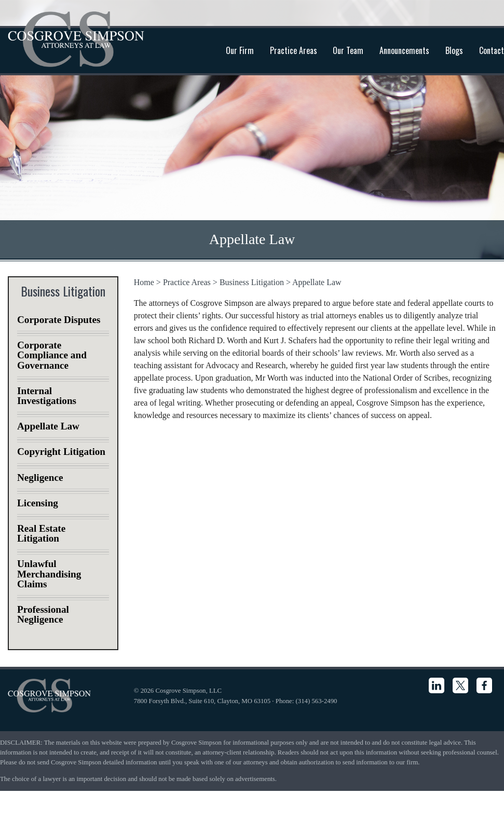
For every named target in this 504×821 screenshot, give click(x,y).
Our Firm (240, 50)
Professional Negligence (43, 614)
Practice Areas (294, 50)
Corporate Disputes (59, 320)
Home (144, 282)
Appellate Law (317, 282)
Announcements (404, 50)
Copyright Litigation (61, 452)
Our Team (348, 50)
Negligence (40, 477)
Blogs (454, 50)
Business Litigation (252, 282)
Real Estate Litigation (41, 533)
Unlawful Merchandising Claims (49, 574)
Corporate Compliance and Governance (52, 355)
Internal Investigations (47, 396)
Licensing (38, 503)
